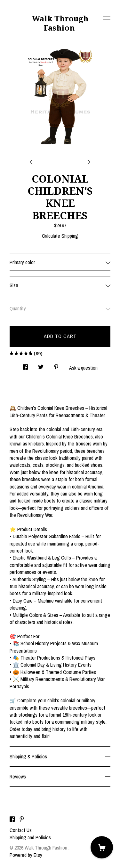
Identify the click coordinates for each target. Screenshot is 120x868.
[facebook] (12, 819)
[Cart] (102, 847)
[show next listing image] (75, 160)
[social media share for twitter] (41, 365)
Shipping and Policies (30, 837)
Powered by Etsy (26, 855)
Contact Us (21, 830)
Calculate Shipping (60, 236)
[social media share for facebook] (25, 365)
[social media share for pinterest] (56, 365)
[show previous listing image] (45, 160)
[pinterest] (22, 819)
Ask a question (83, 368)
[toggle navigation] (107, 19)
